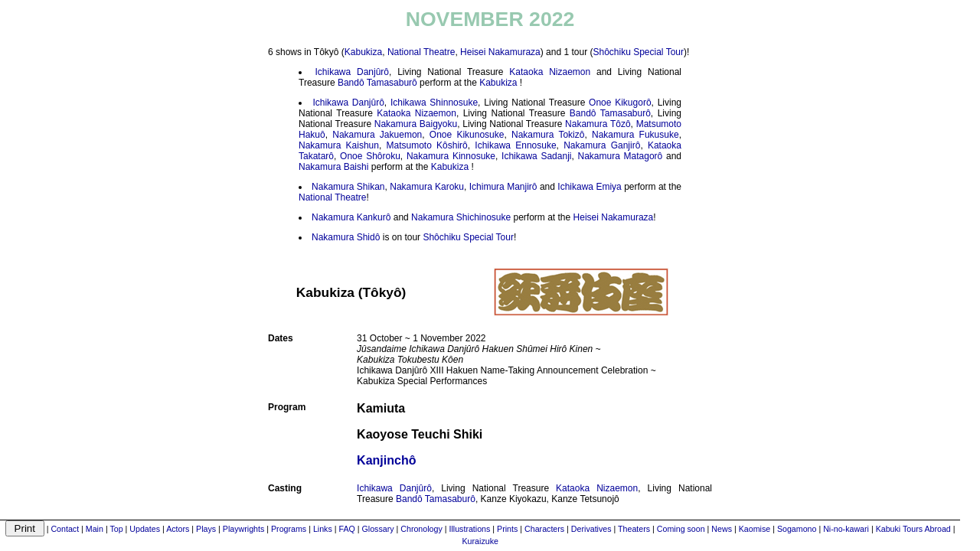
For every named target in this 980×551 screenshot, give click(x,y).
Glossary (378, 529)
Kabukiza (363, 52)
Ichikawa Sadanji (536, 156)
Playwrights (243, 529)
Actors (178, 529)
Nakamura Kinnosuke (451, 156)
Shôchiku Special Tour (638, 52)
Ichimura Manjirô (503, 187)
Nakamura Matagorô (621, 156)
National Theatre (421, 52)
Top (116, 529)
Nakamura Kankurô (351, 217)
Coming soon (681, 529)
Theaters (634, 529)
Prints (507, 529)
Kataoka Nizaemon (550, 72)
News (722, 529)
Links (323, 529)
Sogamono (797, 529)
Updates (145, 529)
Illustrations (469, 529)
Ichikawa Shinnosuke (434, 103)
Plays (206, 529)
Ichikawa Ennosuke (515, 145)
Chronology (421, 529)
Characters (544, 529)
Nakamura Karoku (427, 187)
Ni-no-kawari (846, 529)
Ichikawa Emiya (589, 187)
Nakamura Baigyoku (416, 124)
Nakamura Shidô (346, 237)
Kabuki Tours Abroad (913, 529)
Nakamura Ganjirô (602, 145)
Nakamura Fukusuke (635, 135)
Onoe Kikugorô (620, 103)
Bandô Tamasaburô (377, 83)
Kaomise (755, 529)
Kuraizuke (480, 541)
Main (95, 529)
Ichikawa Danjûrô (352, 72)
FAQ (346, 529)
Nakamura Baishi (333, 167)
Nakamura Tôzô (598, 124)
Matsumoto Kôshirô (426, 145)
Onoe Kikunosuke (467, 135)
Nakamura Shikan (348, 187)
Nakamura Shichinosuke (461, 217)
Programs (289, 529)
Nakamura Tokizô (548, 135)
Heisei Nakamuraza (500, 52)
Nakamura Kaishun (339, 145)
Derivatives (591, 529)
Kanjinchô (386, 460)
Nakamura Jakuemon (377, 135)
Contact (65, 529)
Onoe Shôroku (370, 156)
